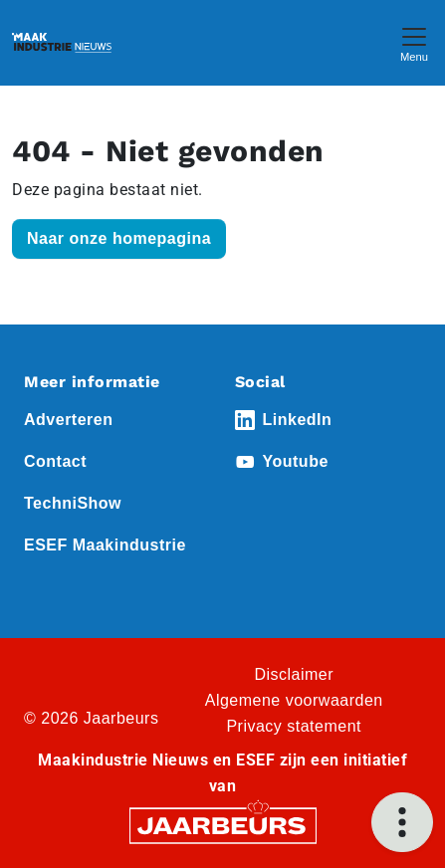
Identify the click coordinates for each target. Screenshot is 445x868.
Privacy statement (294, 726)
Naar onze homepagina (119, 238)
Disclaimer (294, 674)
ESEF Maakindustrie (105, 545)
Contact (55, 461)
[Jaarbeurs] (223, 825)
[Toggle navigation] (414, 42)
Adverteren (68, 420)
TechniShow (73, 503)
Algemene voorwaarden (294, 700)
